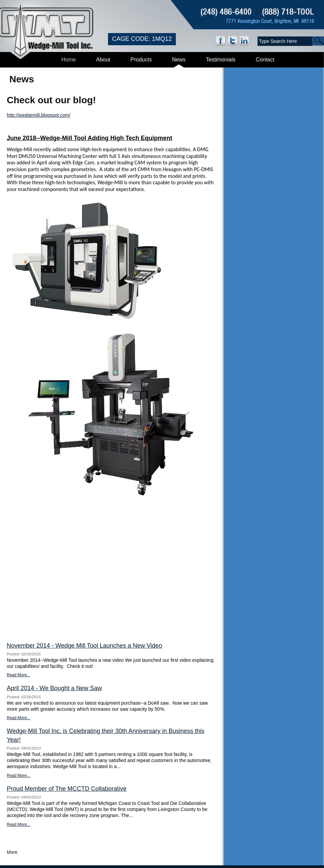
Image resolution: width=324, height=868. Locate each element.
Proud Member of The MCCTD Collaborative (67, 789)
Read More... (18, 675)
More (12, 852)
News (179, 60)
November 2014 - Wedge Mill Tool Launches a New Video (84, 646)
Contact (265, 60)
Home (69, 60)
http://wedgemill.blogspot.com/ (38, 115)
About (103, 60)
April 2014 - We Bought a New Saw (54, 688)
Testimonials (221, 60)
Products (141, 60)
